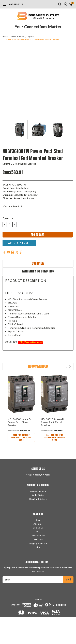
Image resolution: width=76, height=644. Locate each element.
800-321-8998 (16, 4)
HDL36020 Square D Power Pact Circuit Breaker (52, 422)
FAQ (38, 532)
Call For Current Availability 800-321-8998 (21, 437)
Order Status (38, 495)
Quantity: (8, 218)
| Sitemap (38, 599)
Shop (38, 520)
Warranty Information (38, 271)
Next (70, 367)
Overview (38, 263)
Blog (38, 547)
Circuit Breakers (18, 37)
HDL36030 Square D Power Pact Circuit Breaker (19, 422)
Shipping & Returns (38, 499)
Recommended (38, 366)
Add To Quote (19, 243)
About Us (38, 524)
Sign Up (42, 491)
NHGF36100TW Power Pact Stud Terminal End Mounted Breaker (32, 39)
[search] (59, 4)
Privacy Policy (38, 536)
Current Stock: (13, 206)
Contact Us (38, 528)
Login (33, 491)
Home (5, 37)
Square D (31, 37)
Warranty (38, 539)
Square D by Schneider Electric (19, 164)
